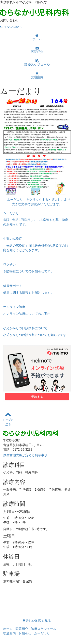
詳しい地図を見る (37, 621)
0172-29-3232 (11, 27)
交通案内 (37, 75)
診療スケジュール (37, 63)
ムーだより (42, 633)
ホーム (37, 37)
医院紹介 (37, 50)
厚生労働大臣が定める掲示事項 (25, 455)
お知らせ (25, 633)
